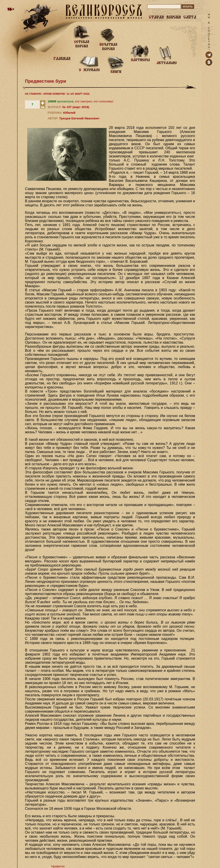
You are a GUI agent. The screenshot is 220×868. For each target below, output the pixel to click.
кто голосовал (103, 101)
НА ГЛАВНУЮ (33, 94)
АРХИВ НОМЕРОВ (54, 94)
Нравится (58, 866)
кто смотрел (83, 101)
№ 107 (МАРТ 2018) (78, 94)
